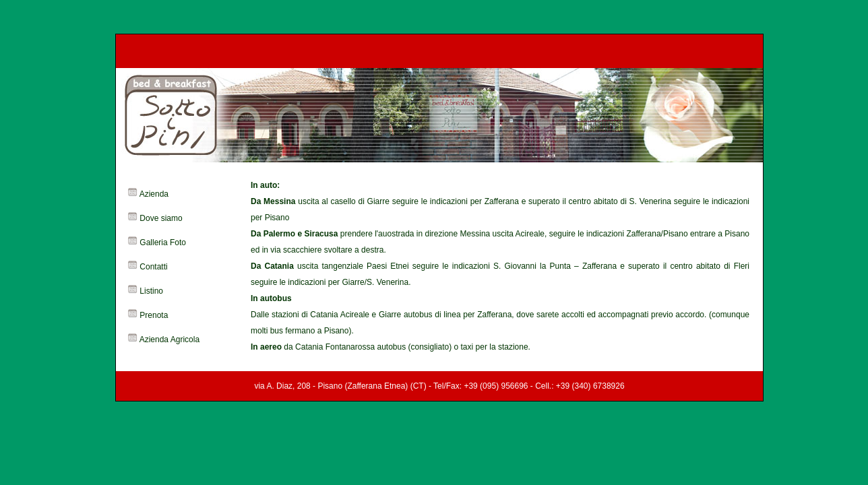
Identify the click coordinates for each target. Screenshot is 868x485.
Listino (151, 291)
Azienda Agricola (169, 339)
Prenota (154, 315)
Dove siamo (161, 218)
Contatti (153, 267)
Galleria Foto (163, 243)
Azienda (154, 194)
